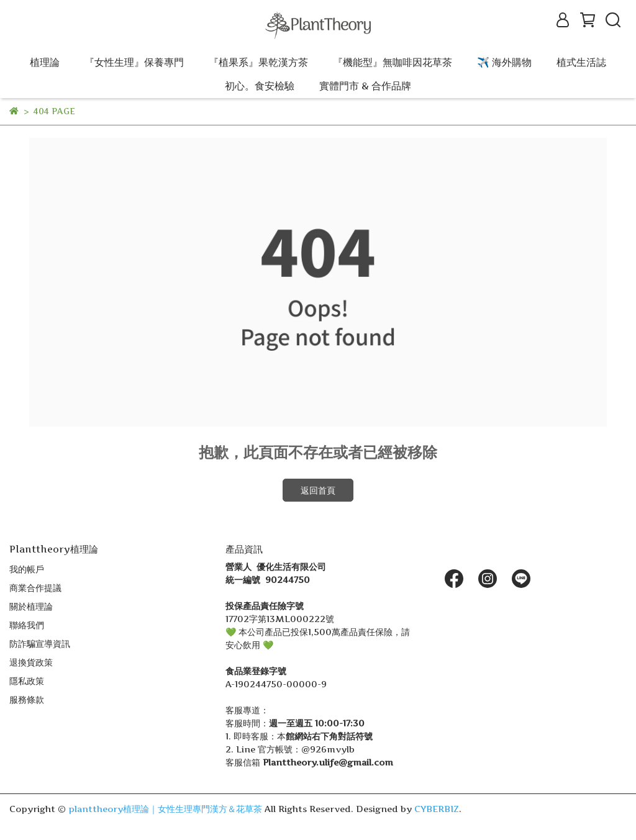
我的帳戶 (27, 569)
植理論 (45, 62)
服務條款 (27, 699)
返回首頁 (318, 490)
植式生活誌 (581, 62)
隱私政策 (27, 681)
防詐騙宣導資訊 (40, 644)
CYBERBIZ (437, 809)
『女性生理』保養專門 (134, 62)
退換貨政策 (31, 662)
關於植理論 (31, 606)
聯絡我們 (27, 625)
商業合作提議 (35, 588)
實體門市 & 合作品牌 (365, 86)
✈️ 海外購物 (504, 62)
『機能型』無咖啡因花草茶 (393, 62)
